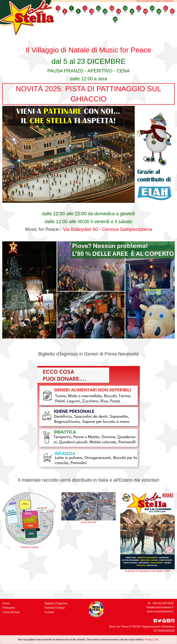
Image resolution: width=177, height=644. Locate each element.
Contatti (49, 612)
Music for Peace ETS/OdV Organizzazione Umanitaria (142, 627)
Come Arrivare (11, 612)
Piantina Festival (55, 608)
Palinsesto (9, 608)
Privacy (149, 640)
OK (156, 640)
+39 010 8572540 (163, 603)
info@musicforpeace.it (160, 607)
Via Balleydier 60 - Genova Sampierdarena (107, 229)
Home (6, 603)
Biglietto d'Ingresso (56, 603)
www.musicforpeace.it (160, 611)
